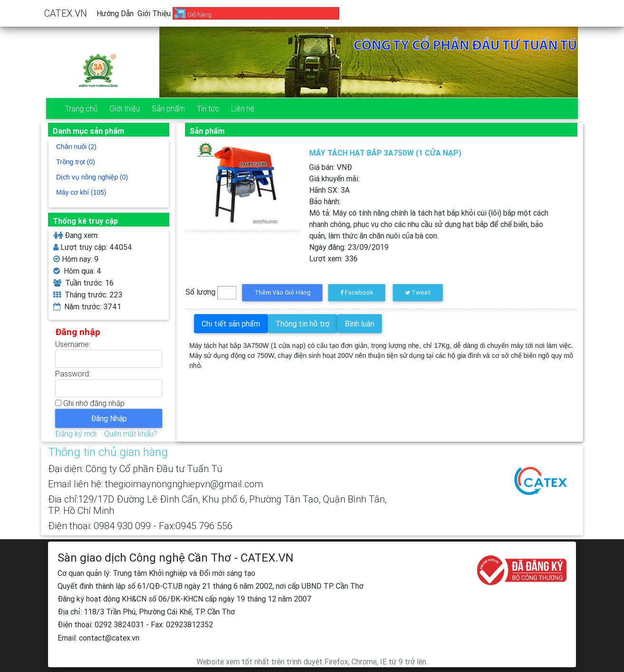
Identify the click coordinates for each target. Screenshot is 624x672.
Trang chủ (81, 109)
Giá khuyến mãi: (334, 178)
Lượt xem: (333, 258)
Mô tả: (429, 224)
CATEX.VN (66, 13)
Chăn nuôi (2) (76, 147)
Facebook (357, 292)
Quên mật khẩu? (131, 434)
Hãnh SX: (329, 190)
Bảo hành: (325, 201)
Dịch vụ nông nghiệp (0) (92, 177)
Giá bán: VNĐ (331, 167)
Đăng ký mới (76, 434)
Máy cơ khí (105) (81, 192)
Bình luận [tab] (360, 324)
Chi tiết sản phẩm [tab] (231, 324)
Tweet (418, 292)
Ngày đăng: (349, 247)
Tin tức (208, 109)
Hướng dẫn (115, 13)
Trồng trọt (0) (76, 162)
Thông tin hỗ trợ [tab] (302, 324)
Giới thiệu (154, 13)
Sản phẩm (168, 109)
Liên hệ (243, 109)
